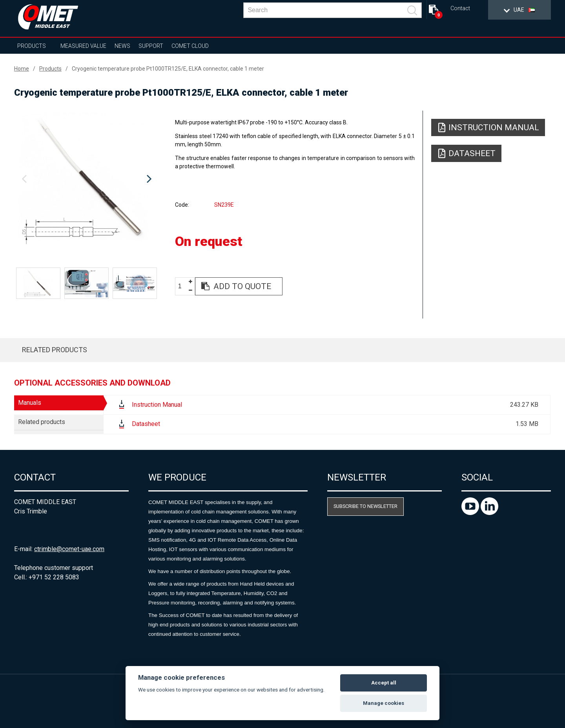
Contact (460, 8)
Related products (55, 350)
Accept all (384, 683)
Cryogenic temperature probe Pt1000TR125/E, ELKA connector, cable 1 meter (168, 69)
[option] (87, 179)
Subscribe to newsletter (365, 506)
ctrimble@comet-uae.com (69, 549)
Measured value (83, 46)
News (122, 46)
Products (32, 46)
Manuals (30, 403)
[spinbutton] (183, 287)
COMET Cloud (190, 46)
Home (22, 69)
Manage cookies (384, 703)
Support (151, 46)
